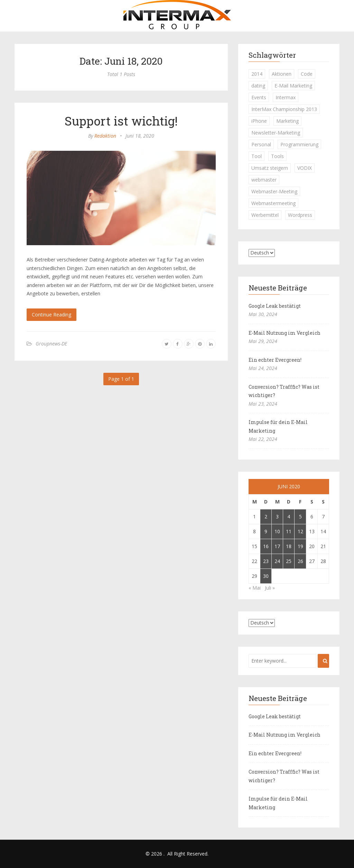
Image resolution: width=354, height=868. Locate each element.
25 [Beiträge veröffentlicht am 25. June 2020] (289, 561)
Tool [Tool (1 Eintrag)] (257, 156)
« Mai (255, 588)
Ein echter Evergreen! (275, 360)
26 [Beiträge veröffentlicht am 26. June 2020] (300, 561)
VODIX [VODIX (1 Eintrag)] (305, 168)
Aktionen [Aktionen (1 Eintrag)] (282, 74)
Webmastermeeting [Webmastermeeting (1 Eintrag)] (273, 203)
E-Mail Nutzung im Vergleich (285, 333)
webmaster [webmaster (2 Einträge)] (264, 180)
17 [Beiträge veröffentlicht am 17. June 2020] (277, 546)
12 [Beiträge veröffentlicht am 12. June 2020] (300, 531)
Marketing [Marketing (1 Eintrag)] (287, 121)
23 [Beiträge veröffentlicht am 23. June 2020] (266, 561)
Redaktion (105, 136)
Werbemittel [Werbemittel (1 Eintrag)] (265, 215)
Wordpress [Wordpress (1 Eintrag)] (300, 215)
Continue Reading (52, 315)
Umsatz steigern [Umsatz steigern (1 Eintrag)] (270, 168)
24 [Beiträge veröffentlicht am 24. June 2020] (277, 561)
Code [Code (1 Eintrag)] (307, 74)
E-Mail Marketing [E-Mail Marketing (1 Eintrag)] (293, 86)
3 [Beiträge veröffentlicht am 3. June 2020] (277, 516)
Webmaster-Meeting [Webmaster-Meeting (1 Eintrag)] (274, 191)
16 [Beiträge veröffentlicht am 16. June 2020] (266, 546)
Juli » (270, 588)
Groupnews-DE (51, 344)
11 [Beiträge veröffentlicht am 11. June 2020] (289, 531)
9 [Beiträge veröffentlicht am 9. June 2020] (266, 531)
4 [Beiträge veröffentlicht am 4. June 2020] (289, 516)
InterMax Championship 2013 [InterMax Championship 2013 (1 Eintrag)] (284, 109)
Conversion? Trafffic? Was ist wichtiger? (284, 391)
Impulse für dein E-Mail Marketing (278, 426)
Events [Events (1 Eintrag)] (259, 97)
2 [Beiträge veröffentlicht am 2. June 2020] (266, 516)
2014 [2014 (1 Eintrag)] (257, 74)
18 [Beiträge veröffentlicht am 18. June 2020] (289, 546)
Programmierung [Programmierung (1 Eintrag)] (299, 144)
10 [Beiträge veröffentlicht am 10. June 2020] (277, 531)
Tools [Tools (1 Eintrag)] (277, 156)
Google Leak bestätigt (275, 306)
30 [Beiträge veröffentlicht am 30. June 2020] (266, 576)
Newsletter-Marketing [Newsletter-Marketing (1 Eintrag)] (276, 133)
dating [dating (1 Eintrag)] (258, 86)
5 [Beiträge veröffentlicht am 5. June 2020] (300, 516)
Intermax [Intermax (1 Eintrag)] (286, 97)
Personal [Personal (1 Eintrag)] (261, 144)
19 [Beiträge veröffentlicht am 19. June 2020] (300, 546)
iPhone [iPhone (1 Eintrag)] (259, 121)
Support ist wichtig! (121, 121)
